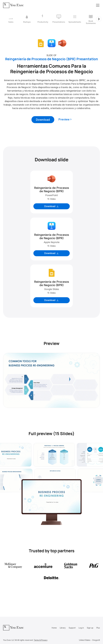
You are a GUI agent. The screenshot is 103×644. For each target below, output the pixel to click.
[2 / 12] (27, 19)
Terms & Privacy (41, 640)
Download (43, 120)
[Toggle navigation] (98, 5)
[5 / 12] (75, 19)
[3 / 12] (43, 19)
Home (54, 628)
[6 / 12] (91, 19)
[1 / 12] (11, 19)
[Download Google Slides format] (41, 43)
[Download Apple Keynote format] (52, 43)
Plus (98, 628)
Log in (81, 628)
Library (63, 628)
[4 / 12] (59, 19)
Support (72, 628)
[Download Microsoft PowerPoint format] (62, 43)
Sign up (90, 628)
